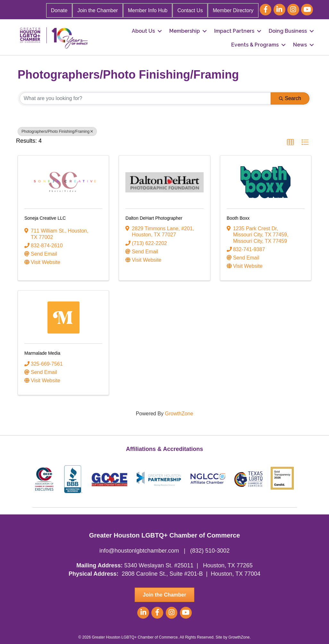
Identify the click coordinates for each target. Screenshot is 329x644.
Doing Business (288, 31)
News (300, 45)
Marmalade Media (42, 353)
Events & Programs (255, 45)
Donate (59, 10)
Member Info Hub (148, 10)
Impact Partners (234, 31)
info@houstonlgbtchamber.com (139, 551)
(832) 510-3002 (210, 551)
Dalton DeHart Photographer (154, 218)
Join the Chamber (97, 10)
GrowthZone (179, 414)
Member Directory (233, 10)
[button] (291, 142)
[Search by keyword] (145, 98)
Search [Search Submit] (290, 98)
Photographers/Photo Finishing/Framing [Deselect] (57, 131)
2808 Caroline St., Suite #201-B (162, 574)
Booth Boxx (238, 218)
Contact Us (190, 10)
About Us (143, 31)
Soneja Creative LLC (45, 218)
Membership (185, 31)
